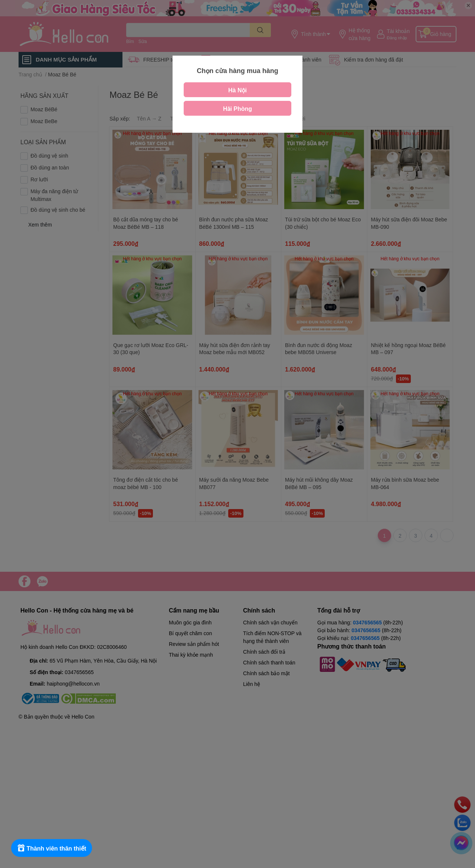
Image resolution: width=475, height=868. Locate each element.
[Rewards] (52, 848)
